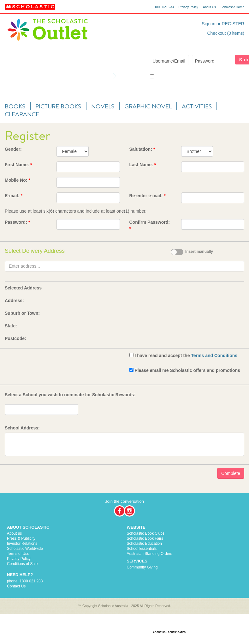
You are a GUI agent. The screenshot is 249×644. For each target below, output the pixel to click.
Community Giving (142, 567)
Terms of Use (18, 554)
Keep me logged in (168, 77)
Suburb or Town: (22, 313)
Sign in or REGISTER (223, 24)
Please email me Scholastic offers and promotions (187, 370)
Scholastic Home (232, 7)
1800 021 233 (164, 7)
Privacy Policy (188, 7)
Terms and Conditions (214, 355)
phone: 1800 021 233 (25, 581)
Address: (14, 301)
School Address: (22, 428)
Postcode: (15, 338)
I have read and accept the (186, 355)
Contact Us (16, 586)
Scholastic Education (144, 544)
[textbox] (124, 266)
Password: (17, 222)
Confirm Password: (150, 225)
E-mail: (14, 196)
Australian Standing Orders (150, 554)
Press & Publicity (21, 538)
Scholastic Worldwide (25, 549)
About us (14, 533)
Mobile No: (18, 180)
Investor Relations (22, 544)
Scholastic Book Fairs (145, 538)
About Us (209, 7)
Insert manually (199, 252)
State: (11, 326)
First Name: (18, 165)
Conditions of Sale (22, 564)
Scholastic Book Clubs (146, 533)
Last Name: (143, 165)
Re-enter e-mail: (148, 196)
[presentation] (53, 364)
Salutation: (142, 149)
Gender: (13, 149)
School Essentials (142, 549)
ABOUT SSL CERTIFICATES (169, 632)
